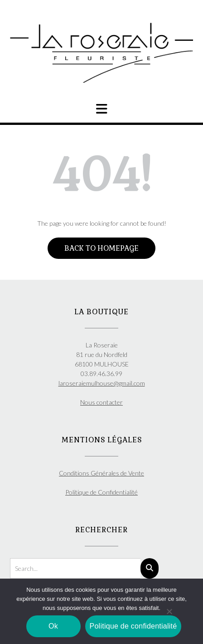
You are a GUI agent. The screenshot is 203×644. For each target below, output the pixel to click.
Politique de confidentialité (133, 626)
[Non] (169, 611)
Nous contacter (101, 402)
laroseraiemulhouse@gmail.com (102, 383)
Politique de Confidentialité (101, 492)
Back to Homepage (101, 248)
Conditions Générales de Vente (101, 473)
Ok (53, 626)
